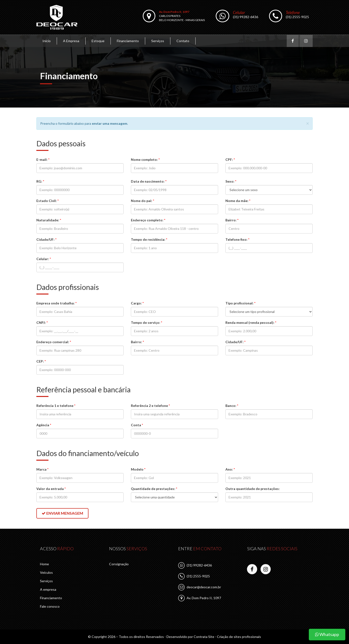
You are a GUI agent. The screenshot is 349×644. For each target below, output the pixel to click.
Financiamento (128, 41)
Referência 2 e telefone (150, 406)
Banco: (232, 406)
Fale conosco (50, 606)
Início (47, 41)
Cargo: (137, 303)
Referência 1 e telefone (56, 406)
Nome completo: (145, 159)
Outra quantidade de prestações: (253, 489)
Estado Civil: (48, 201)
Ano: (230, 469)
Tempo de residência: (149, 239)
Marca (42, 469)
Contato (183, 41)
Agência (44, 425)
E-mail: (43, 159)
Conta (137, 425)
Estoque (98, 41)
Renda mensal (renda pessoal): (251, 322)
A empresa (48, 589)
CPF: (230, 159)
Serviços (158, 41)
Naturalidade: (49, 220)
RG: (40, 181)
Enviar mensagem (62, 513)
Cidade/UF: (46, 239)
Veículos (46, 572)
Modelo (138, 469)
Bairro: (232, 220)
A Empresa (71, 41)
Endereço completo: (148, 220)
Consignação (119, 564)
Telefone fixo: (237, 239)
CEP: (41, 361)
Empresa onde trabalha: (56, 303)
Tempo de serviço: (147, 322)
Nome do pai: (143, 201)
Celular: (44, 259)
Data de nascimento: (149, 181)
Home (44, 564)
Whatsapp (327, 634)
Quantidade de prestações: (154, 489)
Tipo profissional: (240, 303)
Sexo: (231, 181)
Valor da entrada (51, 489)
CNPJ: (42, 322)
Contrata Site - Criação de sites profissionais (227, 637)
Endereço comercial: (54, 342)
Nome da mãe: (238, 201)
